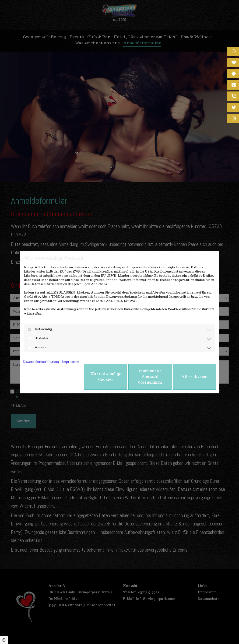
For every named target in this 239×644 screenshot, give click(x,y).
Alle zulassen (194, 377)
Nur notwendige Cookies (106, 377)
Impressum (71, 362)
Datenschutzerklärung (41, 362)
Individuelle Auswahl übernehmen (150, 377)
